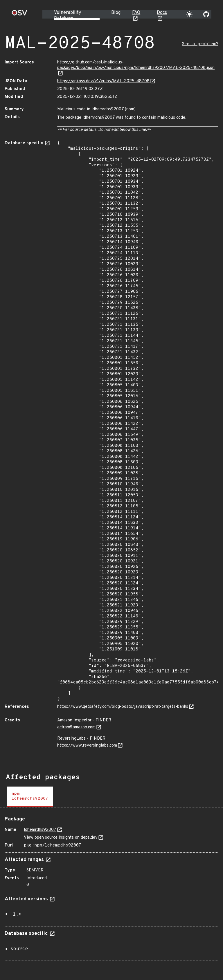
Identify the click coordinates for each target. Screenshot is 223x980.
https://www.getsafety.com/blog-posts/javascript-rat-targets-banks (123, 707)
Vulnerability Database (68, 16)
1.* (17, 915)
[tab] (30, 797)
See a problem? (200, 44)
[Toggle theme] (189, 14)
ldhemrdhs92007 (40, 830)
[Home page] (19, 15)
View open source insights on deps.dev (61, 838)
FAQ (136, 13)
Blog (116, 13)
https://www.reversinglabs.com (87, 746)
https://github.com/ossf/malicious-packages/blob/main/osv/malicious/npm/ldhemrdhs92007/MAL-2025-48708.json (136, 65)
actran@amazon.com (76, 727)
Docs (162, 13)
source (19, 949)
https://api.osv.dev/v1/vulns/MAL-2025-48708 (103, 81)
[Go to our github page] (206, 14)
